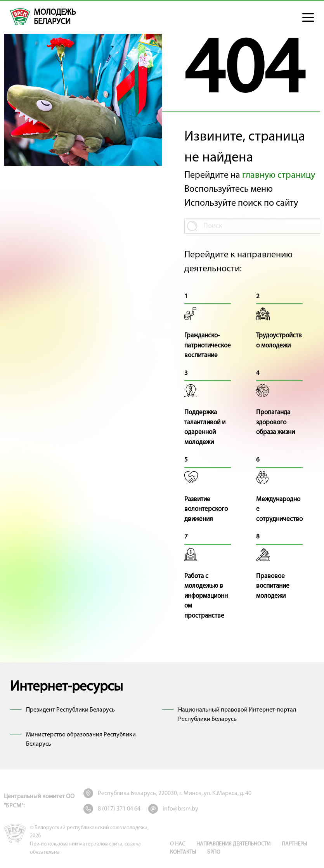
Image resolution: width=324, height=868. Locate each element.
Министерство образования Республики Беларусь (81, 740)
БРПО (214, 852)
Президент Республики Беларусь (70, 710)
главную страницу (279, 175)
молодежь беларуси (55, 17)
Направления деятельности (233, 844)
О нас (178, 844)
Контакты (183, 852)
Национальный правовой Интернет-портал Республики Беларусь (237, 715)
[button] (308, 17)
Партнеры (294, 844)
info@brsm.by (180, 809)
